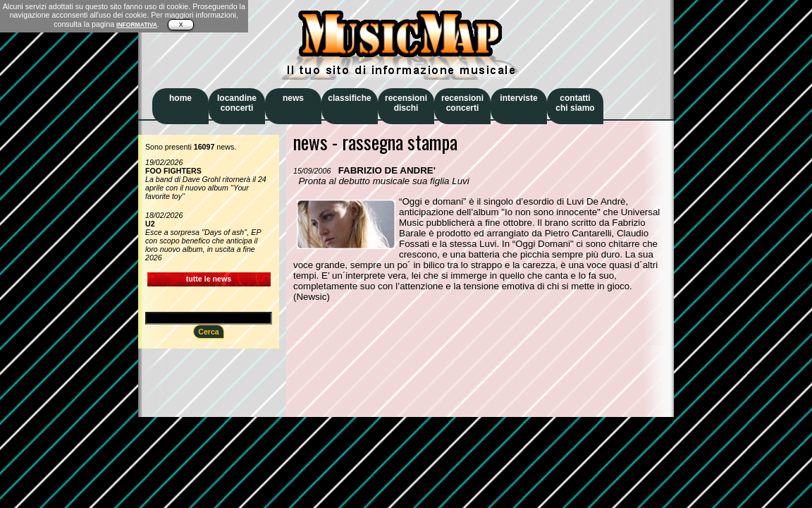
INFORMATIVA (137, 25)
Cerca (209, 332)
